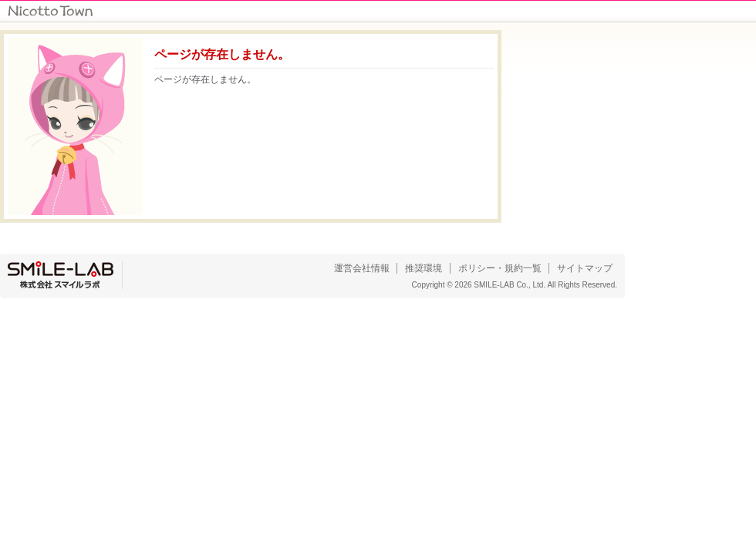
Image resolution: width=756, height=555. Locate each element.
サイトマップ (585, 268)
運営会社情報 (362, 268)
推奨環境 (424, 268)
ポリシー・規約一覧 (500, 268)
